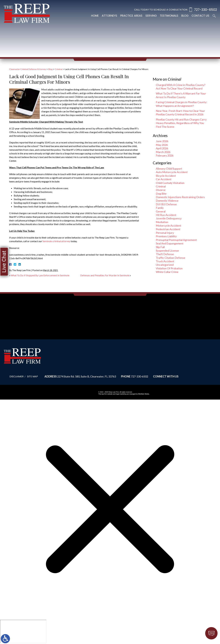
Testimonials (169, 16)
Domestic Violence (167, 201)
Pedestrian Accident (168, 229)
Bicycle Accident (166, 176)
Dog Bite (161, 194)
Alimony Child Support (169, 169)
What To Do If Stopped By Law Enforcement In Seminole (40, 275)
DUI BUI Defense (166, 204)
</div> (23, 632)
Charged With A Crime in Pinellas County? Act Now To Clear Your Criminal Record (181, 87)
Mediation (162, 222)
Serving (151, 16)
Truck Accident (165, 261)
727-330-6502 (205, 10)
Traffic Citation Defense (170, 258)
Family (160, 208)
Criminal (59, 69)
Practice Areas (131, 16)
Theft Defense (165, 254)
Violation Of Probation (169, 268)
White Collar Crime (167, 272)
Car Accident (164, 179)
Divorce (161, 190)
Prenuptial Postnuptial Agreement (176, 240)
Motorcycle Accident (169, 226)
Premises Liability (166, 236)
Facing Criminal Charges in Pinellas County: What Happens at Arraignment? (181, 104)
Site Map (32, 376)
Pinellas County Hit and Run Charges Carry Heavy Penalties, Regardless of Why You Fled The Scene (181, 123)
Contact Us (200, 16)
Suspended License (167, 251)
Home (95, 16)
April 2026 (162, 148)
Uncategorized (165, 265)
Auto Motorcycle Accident (172, 172)
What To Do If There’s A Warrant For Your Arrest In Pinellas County (181, 95)
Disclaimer (16, 376)
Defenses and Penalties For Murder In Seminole (105, 275)
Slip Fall (160, 247)
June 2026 (162, 141)
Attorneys (109, 16)
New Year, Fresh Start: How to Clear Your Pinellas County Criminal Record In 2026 (180, 113)
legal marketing (121, 394)
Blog (185, 16)
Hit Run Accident (166, 215)
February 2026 (165, 155)
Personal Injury (165, 233)
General (161, 211)
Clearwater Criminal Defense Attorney (28, 69)
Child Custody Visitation (170, 183)
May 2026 (162, 145)
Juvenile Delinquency (169, 218)
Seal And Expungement (170, 243)
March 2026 (163, 152)
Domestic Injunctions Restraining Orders (180, 197)
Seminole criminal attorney (56, 241)
